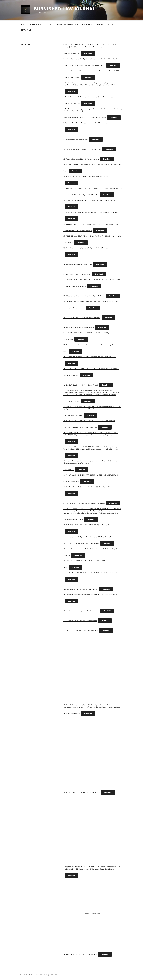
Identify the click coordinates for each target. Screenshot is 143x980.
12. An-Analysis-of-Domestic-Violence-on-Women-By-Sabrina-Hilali (86, 176)
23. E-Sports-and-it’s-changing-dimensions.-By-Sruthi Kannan (84, 296)
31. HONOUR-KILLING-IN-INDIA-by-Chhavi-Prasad (81, 385)
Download (88, 53)
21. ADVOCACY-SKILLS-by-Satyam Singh (77, 274)
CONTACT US (26, 30)
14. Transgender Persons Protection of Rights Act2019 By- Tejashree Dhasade (89, 200)
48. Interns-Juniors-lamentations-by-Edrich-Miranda (81, 589)
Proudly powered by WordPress (46, 975)
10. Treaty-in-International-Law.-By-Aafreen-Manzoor (81, 159)
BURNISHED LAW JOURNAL (65, 9)
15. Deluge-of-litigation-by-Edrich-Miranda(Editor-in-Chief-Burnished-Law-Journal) (91, 212)
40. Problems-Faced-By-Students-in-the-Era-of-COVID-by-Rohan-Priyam (88, 487)
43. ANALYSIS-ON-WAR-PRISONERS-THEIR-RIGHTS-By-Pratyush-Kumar (88, 525)
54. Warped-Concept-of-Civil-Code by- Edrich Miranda (82, 793)
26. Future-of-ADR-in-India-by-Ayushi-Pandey (79, 327)
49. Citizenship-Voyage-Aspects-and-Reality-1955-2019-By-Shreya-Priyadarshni (90, 595)
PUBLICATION (36, 25)
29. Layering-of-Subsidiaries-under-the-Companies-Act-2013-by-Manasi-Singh (90, 357)
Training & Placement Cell (68, 25)
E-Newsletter (87, 25)
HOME (23, 25)
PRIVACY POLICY (27, 975)
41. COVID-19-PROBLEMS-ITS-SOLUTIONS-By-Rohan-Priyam (84, 503)
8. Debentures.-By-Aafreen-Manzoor (76, 139)
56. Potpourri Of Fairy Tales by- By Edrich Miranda (80, 954)
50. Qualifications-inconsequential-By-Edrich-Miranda (81, 611)
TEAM (50, 25)
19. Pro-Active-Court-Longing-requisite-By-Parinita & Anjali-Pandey (86, 248)
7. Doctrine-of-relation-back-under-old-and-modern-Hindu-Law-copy (86, 123)
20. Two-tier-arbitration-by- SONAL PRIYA (78, 264)
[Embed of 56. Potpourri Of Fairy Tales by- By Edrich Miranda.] (93, 913)
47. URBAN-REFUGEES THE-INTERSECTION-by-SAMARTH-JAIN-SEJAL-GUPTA (90, 573)
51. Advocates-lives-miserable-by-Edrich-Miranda (80, 621)
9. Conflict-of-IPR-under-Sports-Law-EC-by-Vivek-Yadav (82, 149)
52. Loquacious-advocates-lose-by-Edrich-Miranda (81, 631)
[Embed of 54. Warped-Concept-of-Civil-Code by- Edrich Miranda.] (93, 751)
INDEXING (100, 25)
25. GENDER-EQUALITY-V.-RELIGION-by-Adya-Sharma (82, 318)
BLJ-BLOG (112, 25)
